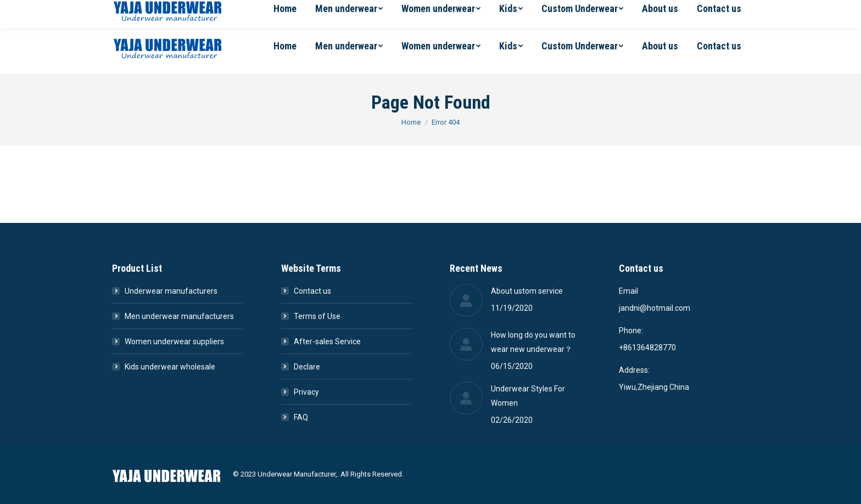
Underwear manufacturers (171, 291)
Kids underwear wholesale (170, 367)
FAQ (301, 417)
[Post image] (466, 300)
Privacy (306, 392)
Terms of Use (317, 316)
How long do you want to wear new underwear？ (533, 342)
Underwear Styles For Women (528, 396)
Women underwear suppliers (174, 341)
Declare (307, 367)
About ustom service (527, 291)
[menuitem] (285, 46)
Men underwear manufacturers (179, 316)
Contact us (312, 291)
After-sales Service (327, 341)
